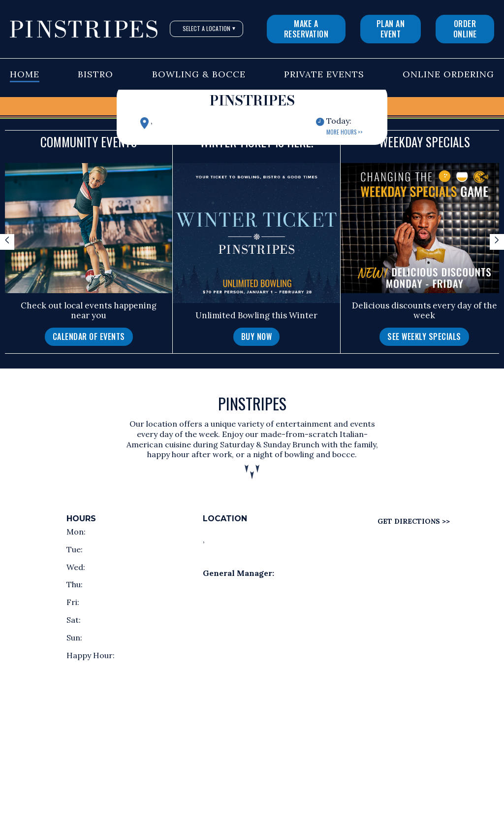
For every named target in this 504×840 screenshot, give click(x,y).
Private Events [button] (324, 74)
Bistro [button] (95, 74)
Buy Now (257, 336)
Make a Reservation (306, 29)
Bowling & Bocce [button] (199, 74)
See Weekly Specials (424, 336)
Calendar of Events (89, 336)
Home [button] (25, 74)
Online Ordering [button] (448, 74)
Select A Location (209, 28)
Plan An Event (391, 29)
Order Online (465, 29)
